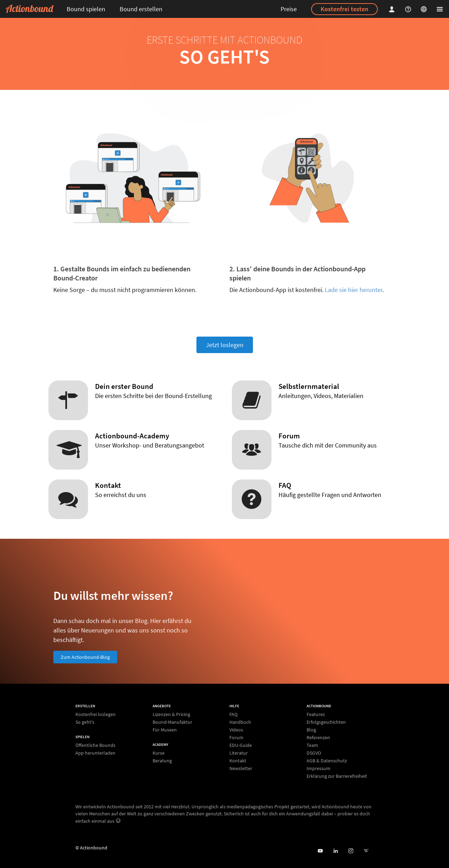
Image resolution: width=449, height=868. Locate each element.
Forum (236, 737)
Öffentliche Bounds (95, 745)
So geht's (85, 722)
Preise (289, 9)
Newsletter (241, 768)
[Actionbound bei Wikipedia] (366, 851)
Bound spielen (86, 9)
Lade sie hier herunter (354, 290)
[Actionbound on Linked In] (336, 851)
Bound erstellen (141, 9)
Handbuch (240, 722)
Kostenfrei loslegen (96, 714)
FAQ (233, 714)
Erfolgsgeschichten (326, 722)
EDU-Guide (241, 745)
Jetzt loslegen (225, 345)
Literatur (239, 753)
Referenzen (318, 737)
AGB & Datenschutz (327, 761)
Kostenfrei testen (344, 9)
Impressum (319, 768)
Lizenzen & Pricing (171, 714)
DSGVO (314, 753)
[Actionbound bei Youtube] (320, 851)
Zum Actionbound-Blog (85, 657)
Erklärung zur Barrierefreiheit (337, 776)
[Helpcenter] (409, 9)
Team (312, 745)
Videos (236, 730)
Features (316, 714)
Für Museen (165, 730)
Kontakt (238, 761)
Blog (311, 730)
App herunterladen (95, 753)
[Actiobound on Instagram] (351, 851)
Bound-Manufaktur (172, 722)
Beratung (162, 760)
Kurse (159, 753)
